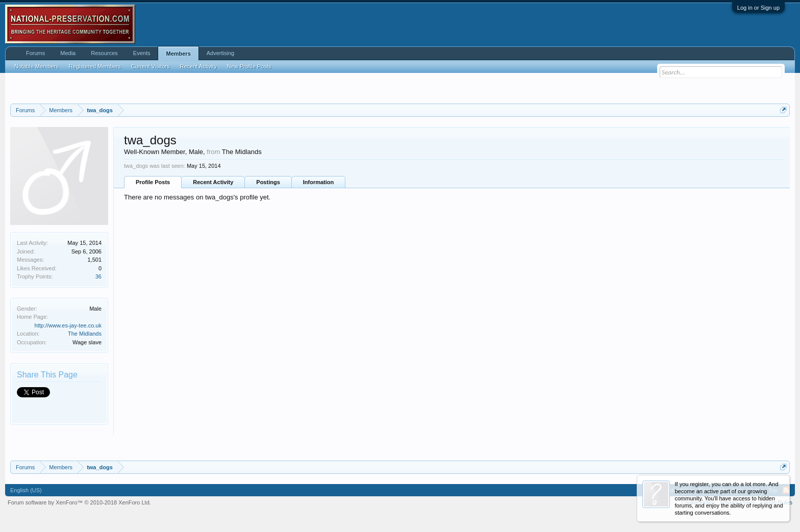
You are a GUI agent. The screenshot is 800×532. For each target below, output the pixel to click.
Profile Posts (153, 182)
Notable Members (36, 66)
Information (319, 182)
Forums (35, 53)
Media (68, 53)
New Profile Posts (249, 66)
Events (142, 53)
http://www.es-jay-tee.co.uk (68, 325)
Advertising (220, 53)
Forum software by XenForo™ (79, 502)
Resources (104, 53)
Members (178, 54)
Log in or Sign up (758, 8)
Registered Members (95, 66)
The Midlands (85, 334)
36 (98, 276)
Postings (268, 182)
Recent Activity (213, 182)
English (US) (26, 490)
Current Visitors (151, 66)
